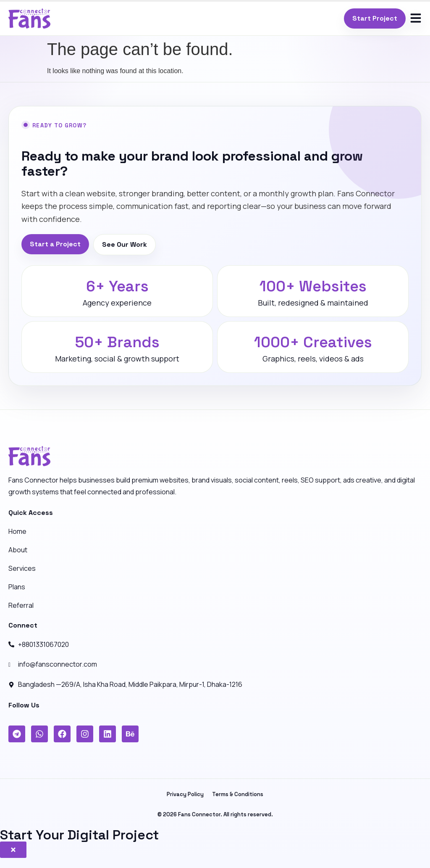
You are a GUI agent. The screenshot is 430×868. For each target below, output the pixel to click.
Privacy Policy (185, 794)
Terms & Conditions (238, 794)
